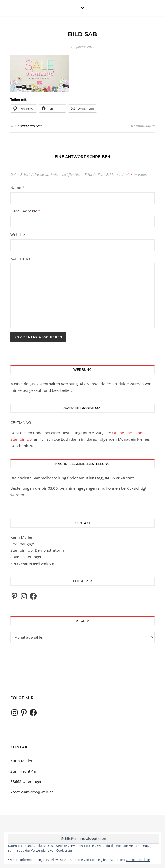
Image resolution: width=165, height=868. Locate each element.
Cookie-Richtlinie (138, 860)
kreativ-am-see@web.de (32, 563)
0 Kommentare (143, 126)
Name (17, 187)
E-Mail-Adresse (25, 211)
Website (18, 234)
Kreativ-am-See (29, 126)
